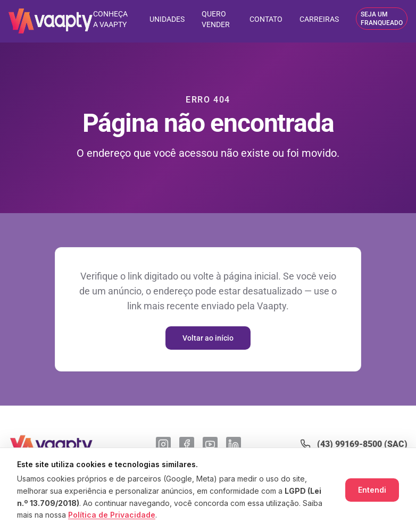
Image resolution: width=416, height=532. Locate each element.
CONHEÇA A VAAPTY (110, 19)
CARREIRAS (319, 19)
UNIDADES (167, 19)
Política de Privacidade (112, 515)
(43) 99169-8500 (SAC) (362, 444)
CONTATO (266, 19)
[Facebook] (187, 444)
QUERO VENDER (216, 19)
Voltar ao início (208, 338)
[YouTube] (210, 444)
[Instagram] (163, 444)
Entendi (372, 490)
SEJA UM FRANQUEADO (382, 19)
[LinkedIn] (234, 444)
